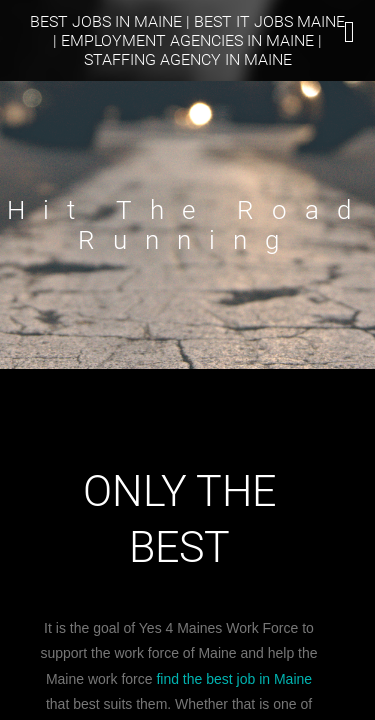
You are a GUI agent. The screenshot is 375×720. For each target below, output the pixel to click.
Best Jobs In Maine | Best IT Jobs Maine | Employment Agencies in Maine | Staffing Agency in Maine (187, 40)
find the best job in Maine (234, 679)
